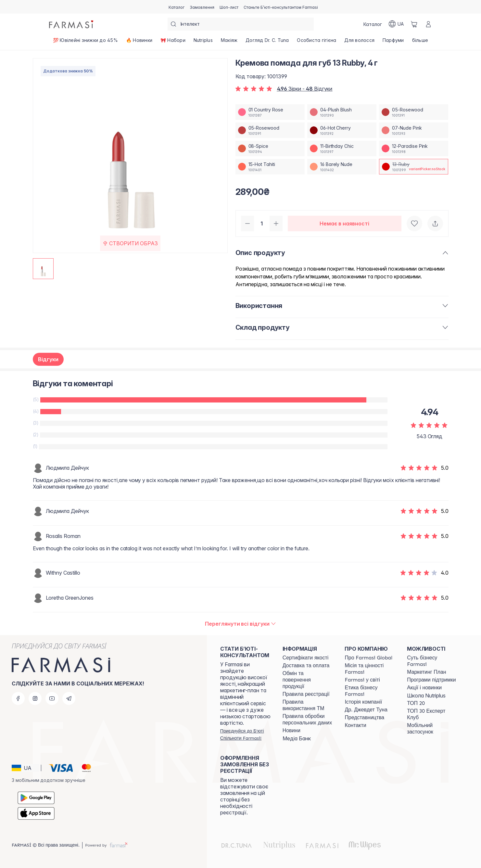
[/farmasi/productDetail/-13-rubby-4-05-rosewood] (414, 112)
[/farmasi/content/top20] (416, 703)
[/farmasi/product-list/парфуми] (393, 42)
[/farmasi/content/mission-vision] (370, 669)
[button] (25, 768)
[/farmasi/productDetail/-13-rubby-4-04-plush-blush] (342, 112)
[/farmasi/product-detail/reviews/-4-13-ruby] (240, 624)
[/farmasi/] (72, 24)
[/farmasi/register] (202, 7)
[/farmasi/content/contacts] (355, 725)
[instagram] (35, 698)
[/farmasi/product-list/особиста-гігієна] (317, 42)
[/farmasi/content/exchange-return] (308, 680)
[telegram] (69, 698)
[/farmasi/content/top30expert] (432, 714)
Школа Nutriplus (426, 696)
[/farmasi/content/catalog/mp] (426, 672)
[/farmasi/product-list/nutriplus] (203, 42)
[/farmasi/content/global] (368, 658)
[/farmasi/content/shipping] (306, 666)
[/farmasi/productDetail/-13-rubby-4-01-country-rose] (270, 112)
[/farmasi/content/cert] (306, 658)
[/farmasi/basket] (414, 24)
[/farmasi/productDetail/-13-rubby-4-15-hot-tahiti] (270, 167)
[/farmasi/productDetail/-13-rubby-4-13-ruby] (414, 167)
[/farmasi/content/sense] (432, 661)
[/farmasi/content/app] (432, 729)
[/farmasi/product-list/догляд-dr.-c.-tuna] (267, 42)
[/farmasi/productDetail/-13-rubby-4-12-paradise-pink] (414, 148)
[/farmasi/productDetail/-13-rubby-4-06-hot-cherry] (342, 130)
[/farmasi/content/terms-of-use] (306, 694)
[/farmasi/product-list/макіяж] (229, 42)
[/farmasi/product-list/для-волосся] (360, 42)
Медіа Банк (297, 738)
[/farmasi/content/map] (364, 718)
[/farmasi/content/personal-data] (308, 720)
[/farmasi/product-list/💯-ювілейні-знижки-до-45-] (86, 42)
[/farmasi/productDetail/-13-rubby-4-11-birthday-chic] (342, 148)
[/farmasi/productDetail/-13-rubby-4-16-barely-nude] (342, 167)
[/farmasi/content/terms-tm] (308, 705)
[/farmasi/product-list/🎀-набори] (173, 42)
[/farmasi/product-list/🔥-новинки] (139, 42)
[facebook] (18, 698)
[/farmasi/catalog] (177, 7)
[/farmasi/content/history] (363, 702)
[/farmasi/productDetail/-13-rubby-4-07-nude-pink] (414, 130)
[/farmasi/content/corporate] (362, 680)
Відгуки (48, 359)
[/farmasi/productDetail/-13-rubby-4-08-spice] (270, 148)
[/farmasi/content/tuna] (366, 710)
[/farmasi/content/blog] (291, 731)
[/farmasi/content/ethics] (370, 691)
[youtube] (52, 698)
